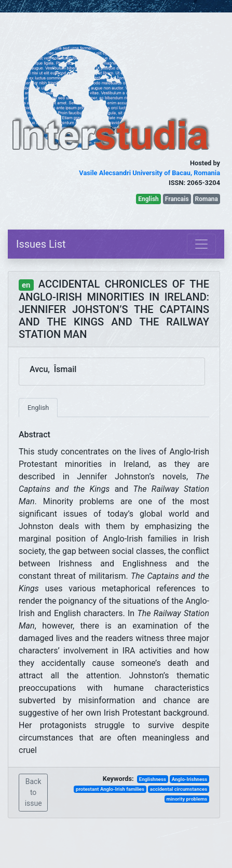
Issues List (41, 244)
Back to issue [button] (33, 792)
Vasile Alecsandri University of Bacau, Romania (149, 173)
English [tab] (38, 408)
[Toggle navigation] (201, 244)
